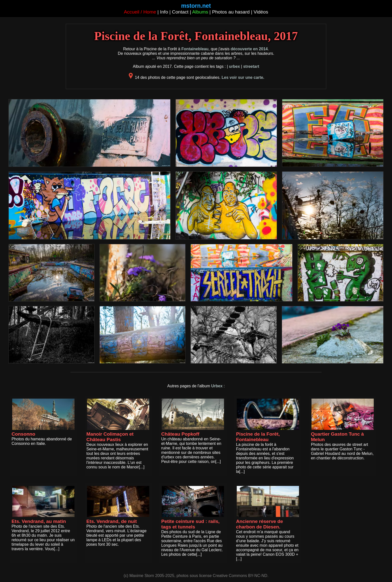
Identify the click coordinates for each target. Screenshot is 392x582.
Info (164, 12)
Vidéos (261, 12)
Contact (180, 12)
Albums (200, 12)
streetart (251, 66)
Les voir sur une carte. (243, 77)
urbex (234, 66)
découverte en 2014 (249, 49)
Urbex (217, 386)
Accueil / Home (140, 12)
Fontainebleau (195, 49)
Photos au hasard (231, 12)
